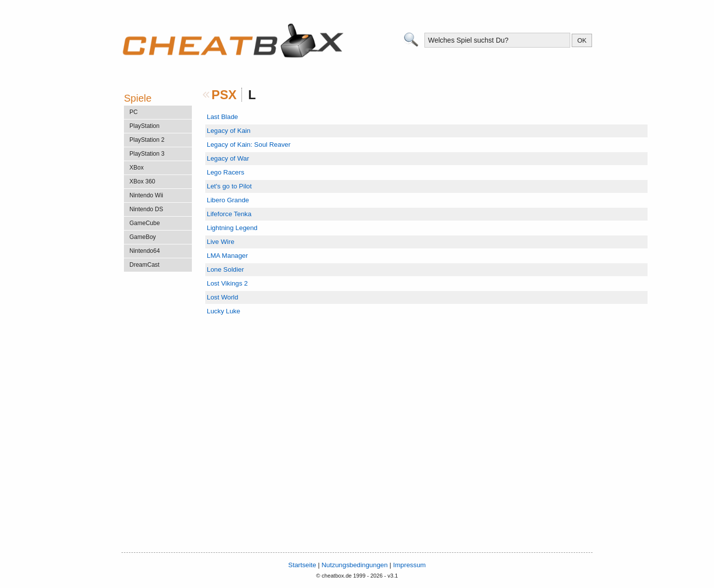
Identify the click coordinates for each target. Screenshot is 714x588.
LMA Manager (227, 256)
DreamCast (145, 265)
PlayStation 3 (147, 154)
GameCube (145, 223)
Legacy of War (228, 158)
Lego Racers (226, 172)
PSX (224, 95)
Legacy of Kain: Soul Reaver (249, 145)
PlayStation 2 (147, 140)
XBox (137, 168)
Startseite (302, 565)
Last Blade (222, 117)
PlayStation (145, 126)
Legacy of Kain (229, 131)
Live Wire (221, 242)
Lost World (222, 297)
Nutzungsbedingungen (354, 565)
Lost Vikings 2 (227, 283)
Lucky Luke (223, 311)
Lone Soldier (225, 269)
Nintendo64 (145, 251)
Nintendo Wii (146, 195)
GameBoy (143, 237)
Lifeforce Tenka (229, 214)
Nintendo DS (146, 209)
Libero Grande (228, 200)
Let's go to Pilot (229, 186)
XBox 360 (142, 181)
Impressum (410, 565)
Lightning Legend (232, 228)
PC (134, 112)
